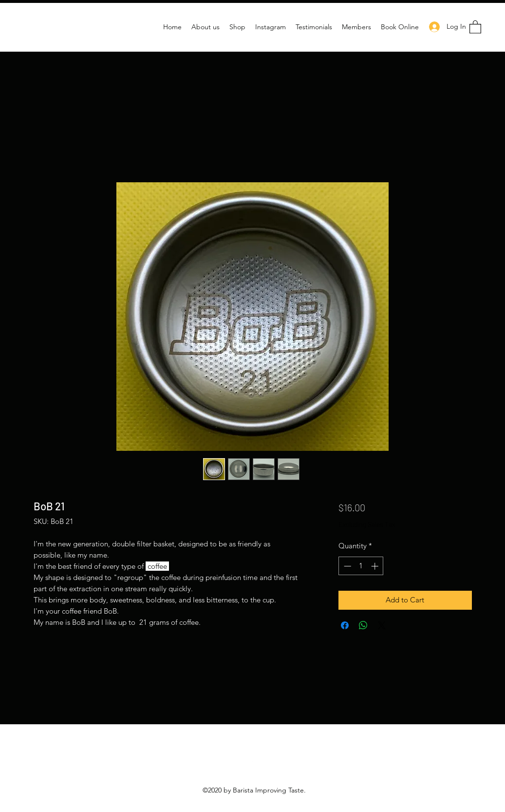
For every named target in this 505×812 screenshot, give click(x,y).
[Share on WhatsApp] (363, 625)
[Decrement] (346, 566)
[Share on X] (382, 625)
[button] (475, 27)
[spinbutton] (361, 566)
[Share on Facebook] (345, 625)
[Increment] (376, 566)
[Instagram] (253, 758)
